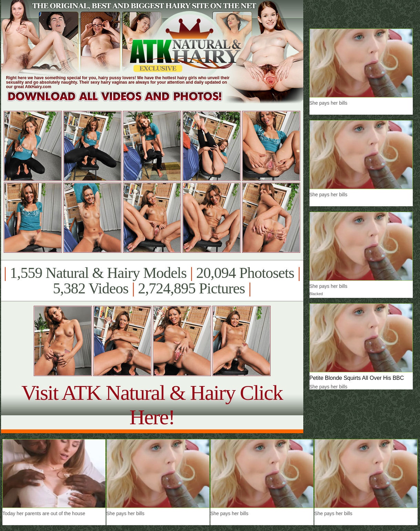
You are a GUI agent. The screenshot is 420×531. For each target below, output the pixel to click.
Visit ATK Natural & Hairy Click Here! (152, 405)
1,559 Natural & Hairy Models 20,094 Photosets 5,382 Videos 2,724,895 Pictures (152, 281)
